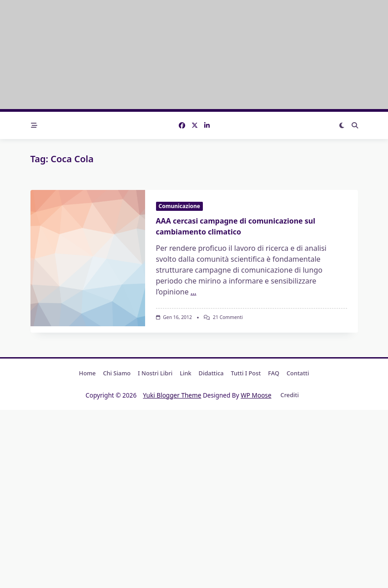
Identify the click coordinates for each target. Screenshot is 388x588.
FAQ (274, 373)
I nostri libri (155, 373)
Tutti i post (246, 373)
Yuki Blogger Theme (172, 395)
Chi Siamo (117, 373)
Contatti (298, 373)
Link (185, 373)
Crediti (290, 395)
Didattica (211, 373)
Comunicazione (179, 206)
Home (88, 373)
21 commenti (228, 317)
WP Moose (256, 395)
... (194, 292)
